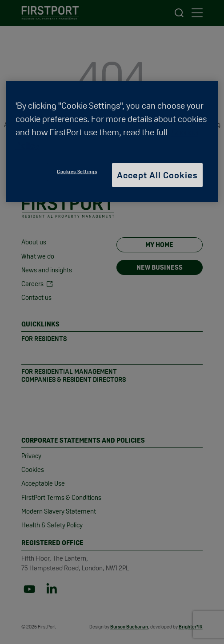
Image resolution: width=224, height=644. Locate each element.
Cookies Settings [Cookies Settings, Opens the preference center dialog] (77, 171)
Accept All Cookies (157, 175)
